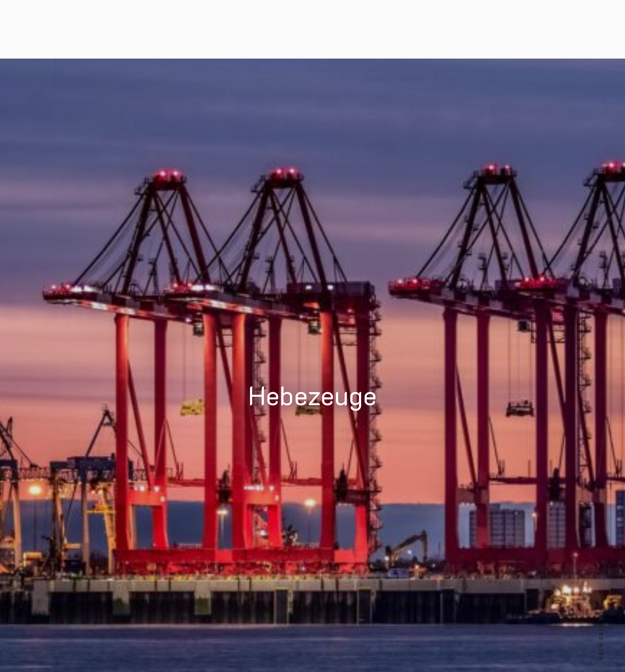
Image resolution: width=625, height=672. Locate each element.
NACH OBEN (602, 637)
